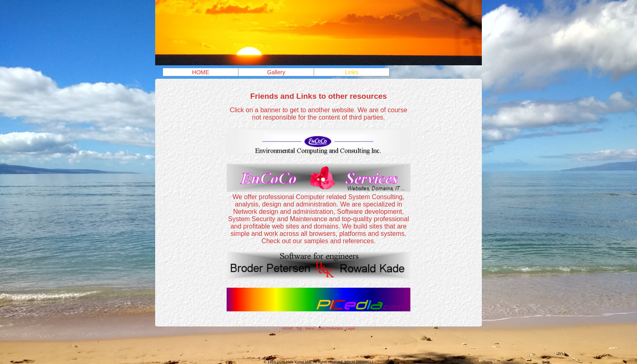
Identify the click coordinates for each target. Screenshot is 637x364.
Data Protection (330, 328)
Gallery (276, 72)
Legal (350, 328)
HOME (200, 72)
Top (299, 328)
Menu (310, 328)
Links (352, 72)
